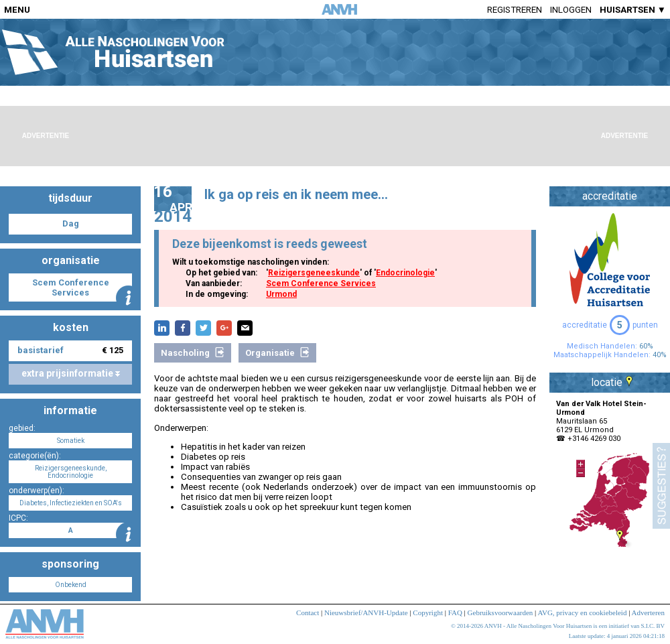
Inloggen (571, 10)
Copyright (428, 613)
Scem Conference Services (321, 283)
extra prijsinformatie (71, 373)
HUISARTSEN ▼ (633, 10)
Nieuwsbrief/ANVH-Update (366, 613)
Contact (308, 613)
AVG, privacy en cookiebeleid (582, 613)
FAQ (455, 613)
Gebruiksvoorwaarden (500, 613)
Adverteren (648, 613)
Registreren (515, 10)
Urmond (281, 294)
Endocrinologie (405, 273)
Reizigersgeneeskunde (314, 273)
